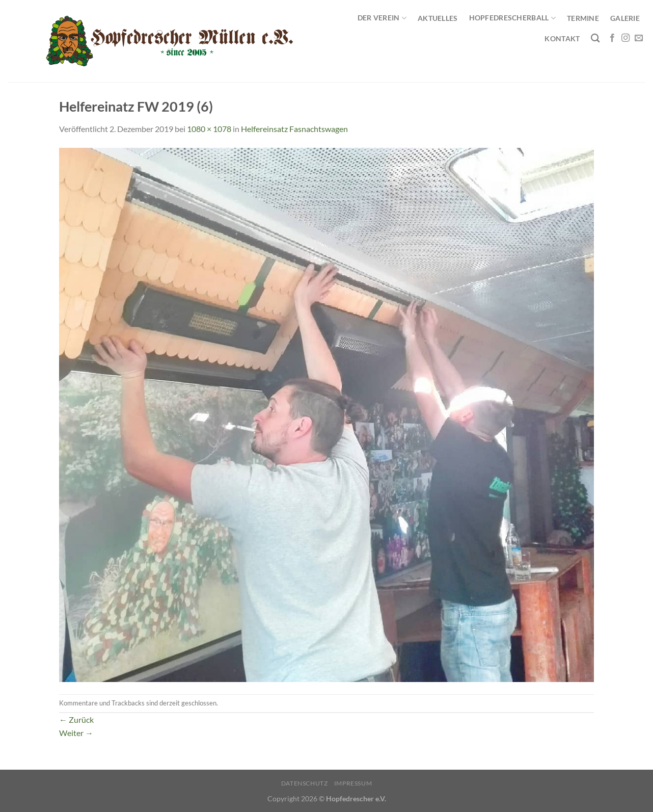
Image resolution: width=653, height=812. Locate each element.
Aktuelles (438, 18)
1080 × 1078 (209, 129)
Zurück (76, 719)
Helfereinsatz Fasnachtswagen (294, 129)
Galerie (625, 18)
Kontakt (562, 38)
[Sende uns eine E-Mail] (639, 38)
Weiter (76, 733)
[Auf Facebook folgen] (612, 38)
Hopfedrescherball (512, 18)
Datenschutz (305, 783)
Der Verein (382, 18)
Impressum (353, 783)
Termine (583, 18)
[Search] (595, 38)
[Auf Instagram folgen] (625, 38)
